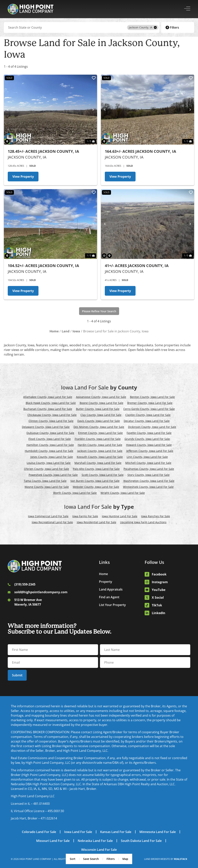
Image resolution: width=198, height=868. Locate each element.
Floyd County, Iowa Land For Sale (50, 439)
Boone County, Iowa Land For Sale (102, 403)
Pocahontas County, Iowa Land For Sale (149, 469)
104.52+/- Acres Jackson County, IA (43, 266)
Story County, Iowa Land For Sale (148, 475)
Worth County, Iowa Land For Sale (75, 493)
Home (103, 574)
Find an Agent (109, 597)
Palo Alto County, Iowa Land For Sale (96, 469)
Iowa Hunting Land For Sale (120, 516)
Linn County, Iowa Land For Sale (147, 457)
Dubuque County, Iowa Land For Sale (50, 433)
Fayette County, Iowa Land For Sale (149, 433)
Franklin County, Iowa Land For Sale (98, 439)
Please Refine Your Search (99, 311)
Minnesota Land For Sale (158, 832)
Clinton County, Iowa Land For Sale (51, 421)
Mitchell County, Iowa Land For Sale (148, 463)
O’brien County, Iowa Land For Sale (47, 469)
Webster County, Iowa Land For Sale (96, 487)
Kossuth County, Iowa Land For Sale (100, 457)
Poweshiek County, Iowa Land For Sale (53, 475)
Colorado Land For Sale (39, 832)
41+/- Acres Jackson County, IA (137, 266)
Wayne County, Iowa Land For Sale (47, 487)
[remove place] (155, 27)
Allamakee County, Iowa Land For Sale (48, 397)
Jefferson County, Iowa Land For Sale (150, 451)
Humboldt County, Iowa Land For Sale (49, 451)
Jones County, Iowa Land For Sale (52, 457)
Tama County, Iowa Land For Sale (45, 481)
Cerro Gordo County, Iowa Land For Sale (149, 409)
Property (106, 582)
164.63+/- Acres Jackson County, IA (140, 151)
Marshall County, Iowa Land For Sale (98, 463)
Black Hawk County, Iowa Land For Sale (51, 403)
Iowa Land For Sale (78, 832)
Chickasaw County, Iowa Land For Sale (52, 415)
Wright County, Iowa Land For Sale (123, 493)
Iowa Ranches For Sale (156, 516)
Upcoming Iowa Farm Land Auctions (143, 522)
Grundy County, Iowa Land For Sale (147, 439)
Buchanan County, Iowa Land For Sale (48, 409)
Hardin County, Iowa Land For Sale (100, 445)
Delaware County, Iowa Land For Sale (46, 427)
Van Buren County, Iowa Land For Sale (95, 481)
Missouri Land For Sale (53, 841)
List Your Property (112, 605)
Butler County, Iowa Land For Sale (98, 409)
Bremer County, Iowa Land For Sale (150, 403)
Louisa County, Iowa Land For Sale (49, 463)
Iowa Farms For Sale (85, 516)
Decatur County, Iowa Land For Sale (147, 421)
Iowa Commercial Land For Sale (48, 516)
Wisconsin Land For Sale (99, 850)
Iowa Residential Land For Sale (96, 522)
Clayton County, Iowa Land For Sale (148, 415)
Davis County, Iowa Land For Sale (99, 421)
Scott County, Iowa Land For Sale (103, 475)
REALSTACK (181, 859)
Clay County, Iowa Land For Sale (101, 415)
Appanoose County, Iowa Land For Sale (101, 397)
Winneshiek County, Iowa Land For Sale (148, 487)
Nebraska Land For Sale (95, 841)
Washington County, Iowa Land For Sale (149, 481)
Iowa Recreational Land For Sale (52, 522)
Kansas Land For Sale (116, 832)
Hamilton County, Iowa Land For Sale (50, 445)
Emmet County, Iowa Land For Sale (100, 433)
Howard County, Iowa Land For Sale (149, 445)
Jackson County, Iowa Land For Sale (100, 451)
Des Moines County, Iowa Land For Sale (99, 427)
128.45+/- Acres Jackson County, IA (43, 151)
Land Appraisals (111, 589)
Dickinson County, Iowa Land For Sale (152, 427)
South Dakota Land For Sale (141, 841)
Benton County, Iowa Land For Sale (152, 397)
